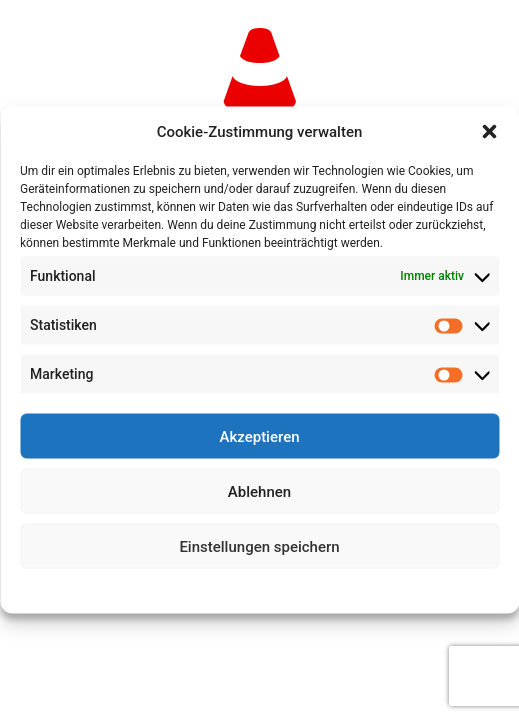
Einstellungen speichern (259, 546)
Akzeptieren (259, 436)
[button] (489, 132)
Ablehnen (259, 491)
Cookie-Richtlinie (185, 589)
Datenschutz (273, 589)
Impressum (347, 589)
